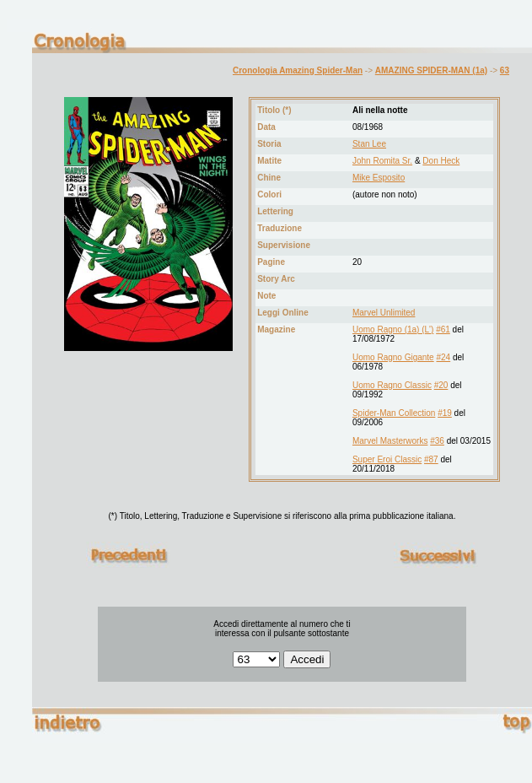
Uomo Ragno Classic (392, 385)
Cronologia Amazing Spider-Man (298, 70)
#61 (443, 329)
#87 (431, 459)
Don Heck (441, 161)
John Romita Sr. (382, 161)
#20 (441, 385)
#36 (437, 441)
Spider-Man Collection (394, 413)
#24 (443, 357)
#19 (445, 413)
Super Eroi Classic (387, 459)
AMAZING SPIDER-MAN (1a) (431, 70)
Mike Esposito (379, 178)
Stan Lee (369, 144)
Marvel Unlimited (384, 313)
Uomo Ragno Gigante (393, 357)
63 (505, 70)
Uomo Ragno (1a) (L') (393, 329)
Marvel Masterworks (390, 441)
